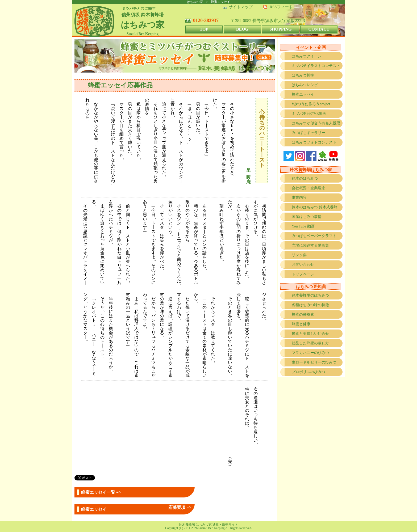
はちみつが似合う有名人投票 (316, 123)
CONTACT (319, 29)
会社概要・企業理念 (308, 188)
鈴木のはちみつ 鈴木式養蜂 (315, 207)
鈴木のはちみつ (305, 178)
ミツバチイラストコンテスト (316, 66)
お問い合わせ (303, 265)
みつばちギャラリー (308, 133)
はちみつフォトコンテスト (314, 142)
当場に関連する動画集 (310, 245)
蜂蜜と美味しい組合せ (310, 334)
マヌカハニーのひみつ (310, 353)
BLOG (242, 29)
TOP (204, 29)
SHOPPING (281, 29)
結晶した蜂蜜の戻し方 (310, 343)
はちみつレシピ (305, 85)
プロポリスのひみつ (308, 372)
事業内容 (299, 198)
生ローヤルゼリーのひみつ (314, 362)
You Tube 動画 (303, 226)
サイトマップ (241, 7)
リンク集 (299, 255)
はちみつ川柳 (303, 75)
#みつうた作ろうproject (311, 104)
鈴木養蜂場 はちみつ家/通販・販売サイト (208, 525)
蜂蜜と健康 (301, 324)
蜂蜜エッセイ (303, 94)
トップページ (303, 274)
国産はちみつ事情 (307, 217)
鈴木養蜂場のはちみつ (310, 295)
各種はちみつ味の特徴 (310, 305)
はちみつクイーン (307, 56)
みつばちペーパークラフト (314, 236)
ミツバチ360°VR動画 (309, 114)
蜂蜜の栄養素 (303, 314)
